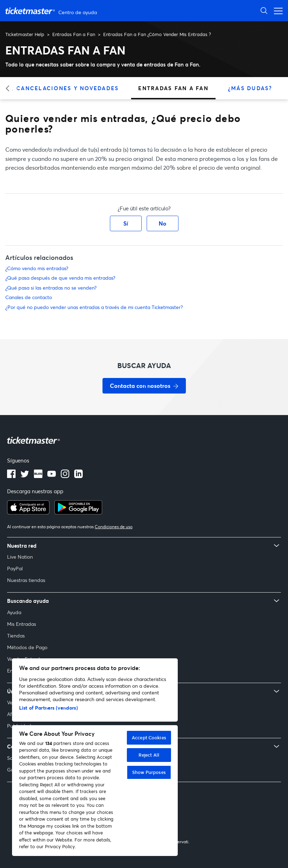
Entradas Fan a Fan (74, 34)
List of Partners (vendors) (48, 708)
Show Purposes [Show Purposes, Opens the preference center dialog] (149, 772)
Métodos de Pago (27, 647)
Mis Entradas (22, 624)
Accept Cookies (149, 738)
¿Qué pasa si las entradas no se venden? (51, 288)
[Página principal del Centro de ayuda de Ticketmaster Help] (52, 11)
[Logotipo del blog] (38, 476)
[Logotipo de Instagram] (65, 476)
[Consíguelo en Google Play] (78, 512)
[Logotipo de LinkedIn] (78, 476)
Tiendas (16, 636)
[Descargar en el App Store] (28, 512)
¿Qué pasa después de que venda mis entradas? (60, 278)
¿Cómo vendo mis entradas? (37, 268)
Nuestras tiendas (26, 580)
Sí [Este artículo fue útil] (126, 223)
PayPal (15, 568)
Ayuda (14, 612)
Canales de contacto (29, 297)
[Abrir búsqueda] (264, 10)
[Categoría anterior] (10, 88)
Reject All (149, 755)
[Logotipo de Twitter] (25, 476)
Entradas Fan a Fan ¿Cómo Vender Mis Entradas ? (157, 34)
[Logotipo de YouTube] (52, 476)
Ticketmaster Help (25, 34)
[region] (95, 757)
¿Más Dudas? (250, 88)
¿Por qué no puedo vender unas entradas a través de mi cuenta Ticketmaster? (94, 307)
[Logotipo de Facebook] (11, 476)
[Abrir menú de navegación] (276, 10)
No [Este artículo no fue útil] (163, 223)
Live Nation (20, 557)
